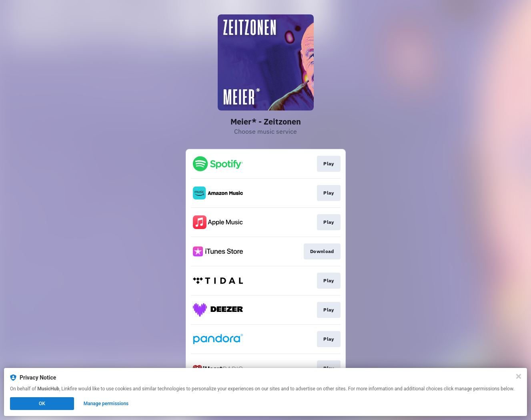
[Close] (519, 376)
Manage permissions (106, 404)
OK (42, 404)
